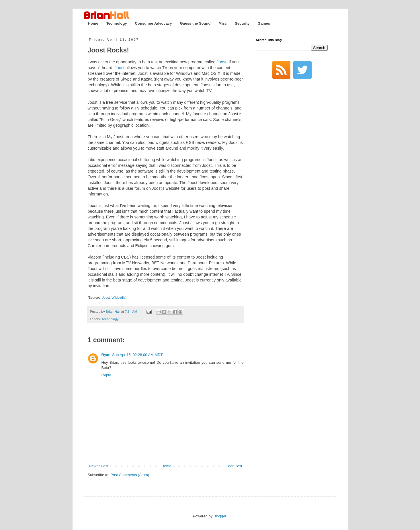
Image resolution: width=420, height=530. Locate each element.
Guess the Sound (195, 23)
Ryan (106, 355)
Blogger (220, 516)
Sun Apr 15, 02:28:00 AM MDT (137, 355)
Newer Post (99, 466)
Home (93, 23)
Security (242, 23)
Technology (117, 23)
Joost (221, 62)
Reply (106, 375)
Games (264, 23)
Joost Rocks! (108, 50)
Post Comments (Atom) (130, 475)
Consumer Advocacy (154, 23)
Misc (223, 23)
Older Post (233, 466)
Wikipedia (118, 298)
